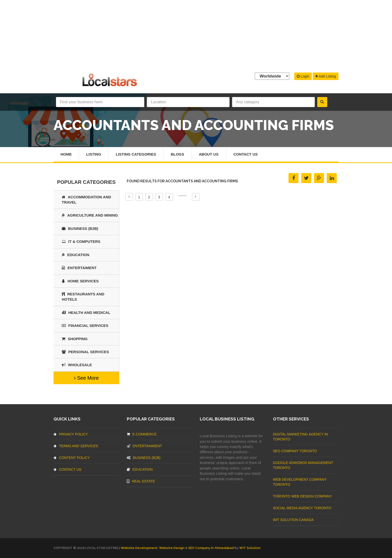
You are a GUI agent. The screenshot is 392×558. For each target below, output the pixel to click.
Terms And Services (76, 446)
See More (86, 378)
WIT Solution (250, 548)
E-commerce (142, 434)
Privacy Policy (71, 434)
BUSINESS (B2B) (80, 228)
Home (66, 154)
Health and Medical (86, 313)
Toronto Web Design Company (302, 496)
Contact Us (246, 154)
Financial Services (85, 326)
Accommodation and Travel (86, 200)
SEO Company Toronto (295, 451)
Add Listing (326, 76)
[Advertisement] (196, 35)
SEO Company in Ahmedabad (211, 548)
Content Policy (72, 458)
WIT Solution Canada (293, 520)
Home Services (80, 281)
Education (75, 255)
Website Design (172, 548)
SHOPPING (75, 339)
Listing (94, 154)
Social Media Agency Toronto (302, 508)
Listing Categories (136, 154)
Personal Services (85, 352)
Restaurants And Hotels (83, 297)
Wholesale (77, 365)
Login (303, 76)
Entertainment (144, 446)
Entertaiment (79, 268)
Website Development (139, 548)
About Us (209, 154)
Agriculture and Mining (90, 215)
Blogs (178, 154)
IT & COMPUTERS (81, 241)
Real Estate (141, 481)
